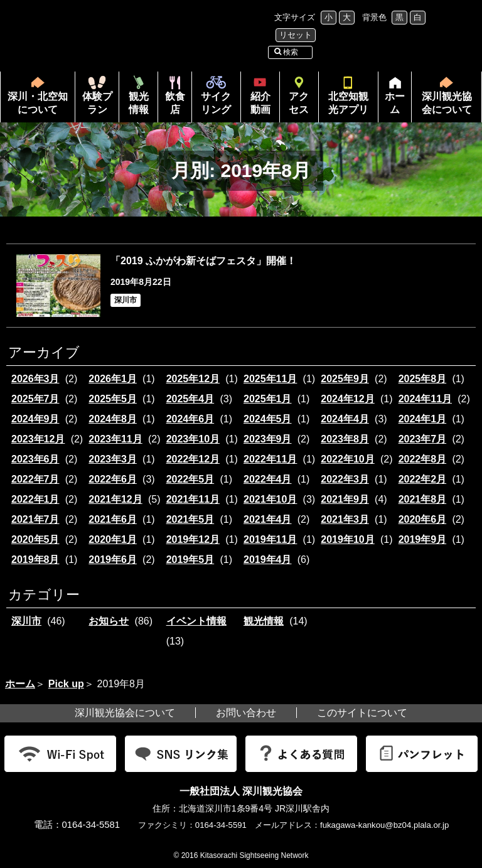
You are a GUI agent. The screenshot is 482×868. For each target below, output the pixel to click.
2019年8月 (35, 560)
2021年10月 (270, 499)
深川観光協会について (447, 103)
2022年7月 (35, 479)
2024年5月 (268, 419)
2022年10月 (347, 459)
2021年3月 (345, 519)
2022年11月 (270, 459)
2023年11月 (115, 439)
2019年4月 (268, 560)
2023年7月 (423, 439)
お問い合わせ (246, 713)
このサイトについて (362, 713)
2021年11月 (193, 499)
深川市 (26, 621)
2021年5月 (190, 519)
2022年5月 (190, 479)
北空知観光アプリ (348, 103)
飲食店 (175, 103)
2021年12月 (115, 499)
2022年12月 (193, 459)
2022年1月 (35, 499)
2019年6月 (113, 560)
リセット (296, 35)
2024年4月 (345, 419)
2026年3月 (35, 379)
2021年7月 (35, 519)
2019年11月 (270, 539)
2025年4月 (190, 399)
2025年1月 (268, 399)
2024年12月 (347, 399)
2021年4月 (268, 519)
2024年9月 (35, 419)
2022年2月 (423, 479)
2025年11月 (270, 379)
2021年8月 (423, 499)
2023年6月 (35, 459)
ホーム (392, 107)
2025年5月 (113, 399)
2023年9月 (268, 439)
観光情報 (139, 103)
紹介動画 (260, 103)
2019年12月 (193, 539)
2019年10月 (347, 539)
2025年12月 (193, 379)
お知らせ (109, 621)
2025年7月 (35, 399)
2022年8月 (423, 459)
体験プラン (97, 103)
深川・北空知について (38, 103)
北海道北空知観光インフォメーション (134, 27)
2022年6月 (113, 479)
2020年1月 (113, 539)
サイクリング (216, 103)
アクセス (299, 103)
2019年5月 (190, 560)
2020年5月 (35, 539)
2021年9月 (345, 499)
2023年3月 (113, 459)
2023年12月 (38, 439)
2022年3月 (345, 479)
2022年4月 (268, 479)
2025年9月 (345, 379)
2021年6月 (113, 519)
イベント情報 (196, 621)
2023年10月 (193, 439)
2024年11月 (425, 399)
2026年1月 (113, 379)
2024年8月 (113, 419)
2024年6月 (190, 419)
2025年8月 (423, 379)
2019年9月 (423, 539)
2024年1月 (423, 419)
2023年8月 (345, 439)
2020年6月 (423, 519)
